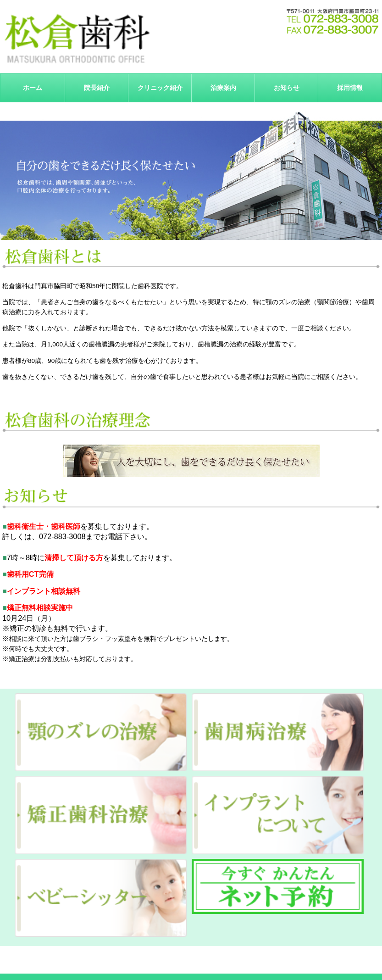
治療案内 (191, 958)
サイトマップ (299, 958)
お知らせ (287, 88)
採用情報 (350, 88)
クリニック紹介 (160, 88)
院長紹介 (97, 88)
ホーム (33, 88)
